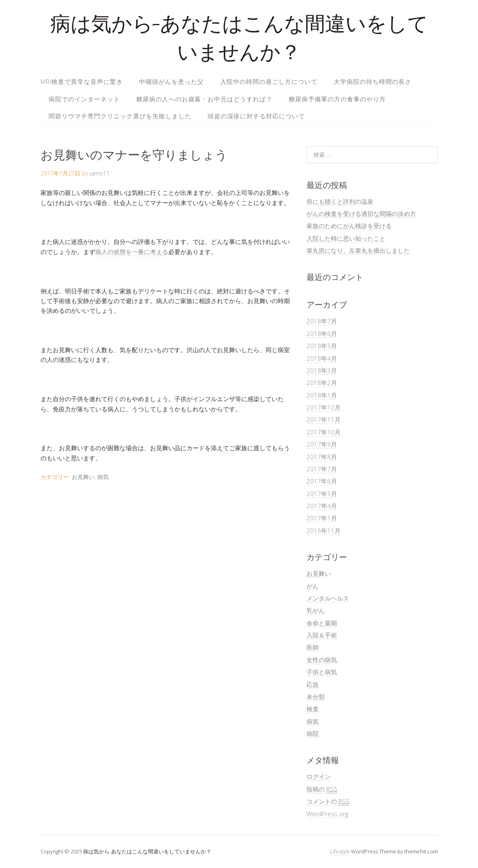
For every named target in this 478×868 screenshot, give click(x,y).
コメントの (328, 801)
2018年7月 (322, 321)
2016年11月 (324, 530)
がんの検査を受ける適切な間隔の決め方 (361, 214)
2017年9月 (322, 444)
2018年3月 (322, 370)
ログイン (319, 776)
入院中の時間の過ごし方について (269, 81)
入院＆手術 (322, 635)
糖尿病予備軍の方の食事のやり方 (337, 99)
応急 (313, 684)
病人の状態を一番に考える (132, 252)
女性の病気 (322, 660)
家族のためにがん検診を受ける (349, 226)
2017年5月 (322, 494)
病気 (103, 477)
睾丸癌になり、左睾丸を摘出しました (358, 250)
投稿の (322, 789)
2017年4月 (322, 506)
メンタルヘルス (328, 598)
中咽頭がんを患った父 (171, 81)
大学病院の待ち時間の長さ (373, 81)
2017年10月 (324, 432)
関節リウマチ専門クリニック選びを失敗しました (120, 116)
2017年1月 (322, 518)
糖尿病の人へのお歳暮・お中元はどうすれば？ (204, 99)
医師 (313, 647)
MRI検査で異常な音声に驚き (82, 81)
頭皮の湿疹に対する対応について (256, 116)
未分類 (316, 697)
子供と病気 (322, 672)
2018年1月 (322, 395)
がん (313, 586)
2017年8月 (322, 457)
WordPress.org (327, 814)
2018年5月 (322, 346)
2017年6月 (322, 481)
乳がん (316, 610)
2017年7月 (322, 469)
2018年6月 (322, 334)
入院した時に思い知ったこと (346, 238)
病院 (313, 733)
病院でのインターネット (84, 99)
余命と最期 (322, 623)
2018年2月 (322, 383)
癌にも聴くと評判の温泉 (340, 201)
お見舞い (83, 477)
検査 (313, 709)
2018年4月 (322, 358)
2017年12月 (324, 407)
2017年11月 (324, 419)
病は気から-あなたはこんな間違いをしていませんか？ (239, 40)
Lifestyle (340, 851)
